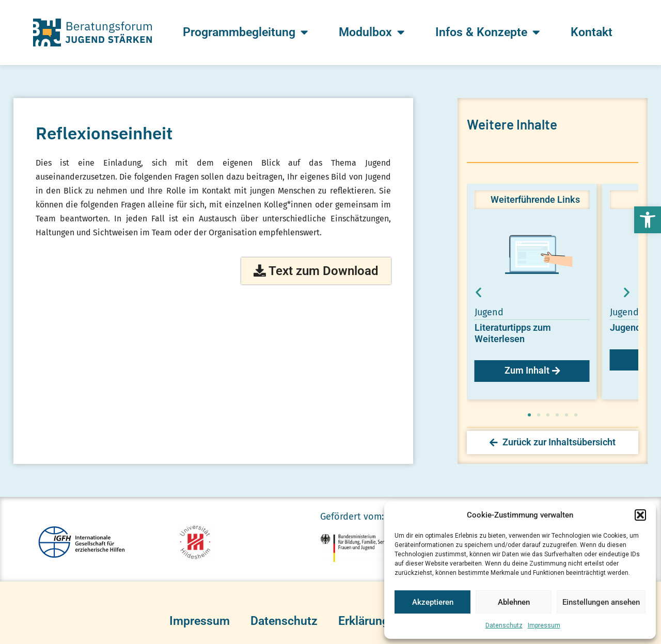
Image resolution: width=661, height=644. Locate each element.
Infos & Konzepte (487, 32)
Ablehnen (514, 602)
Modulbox (372, 32)
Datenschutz (504, 625)
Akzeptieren (433, 602)
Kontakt (592, 32)
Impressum (544, 625)
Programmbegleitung (245, 32)
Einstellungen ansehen (601, 602)
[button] (648, 220)
